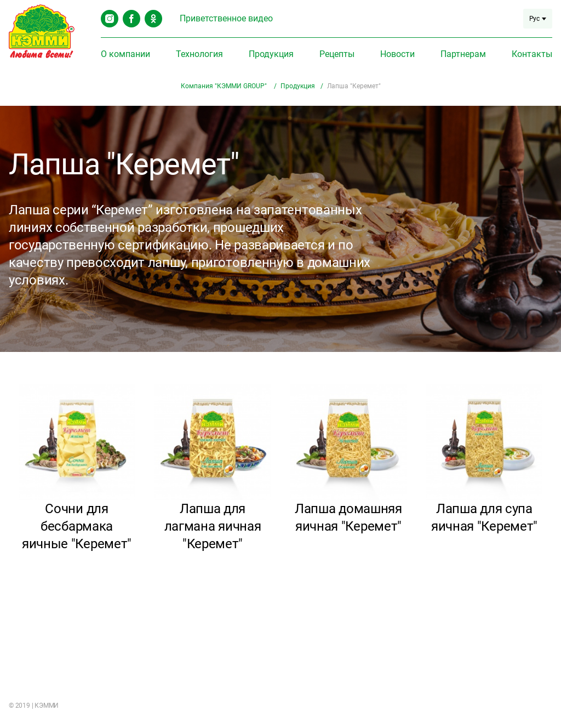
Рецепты (337, 54)
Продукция (271, 54)
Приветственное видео (226, 18)
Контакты (532, 54)
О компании (125, 54)
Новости (397, 54)
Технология (199, 54)
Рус (538, 19)
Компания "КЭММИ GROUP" (225, 86)
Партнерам (463, 54)
